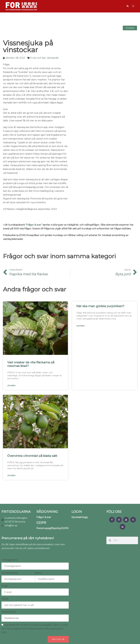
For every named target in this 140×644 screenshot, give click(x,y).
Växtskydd (53, 58)
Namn (38, 573)
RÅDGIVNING (47, 512)
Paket (5, 599)
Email (5, 586)
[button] (127, 6)
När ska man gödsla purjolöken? (100, 306)
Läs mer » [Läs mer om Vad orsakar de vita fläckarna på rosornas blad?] (12, 386)
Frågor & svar (44, 517)
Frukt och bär (38, 58)
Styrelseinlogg (80, 517)
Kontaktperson (10, 573)
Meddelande (9, 612)
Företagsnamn (10, 560)
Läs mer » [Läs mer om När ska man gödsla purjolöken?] (81, 326)
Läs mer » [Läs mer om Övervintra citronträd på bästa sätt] (12, 475)
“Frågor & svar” (34, 225)
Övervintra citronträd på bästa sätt (32, 456)
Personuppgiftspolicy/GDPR (52, 528)
